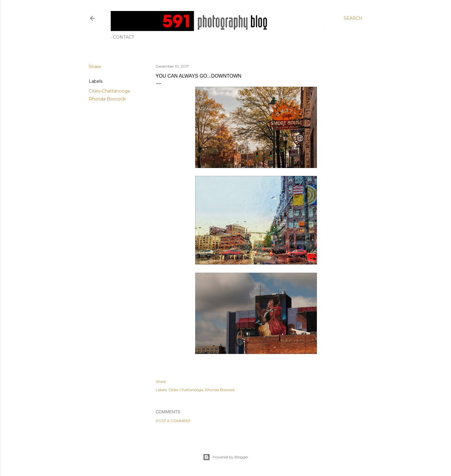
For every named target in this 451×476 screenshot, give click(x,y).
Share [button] (95, 67)
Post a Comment (173, 421)
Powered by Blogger (226, 457)
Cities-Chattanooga (109, 91)
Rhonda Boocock (107, 99)
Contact (123, 37)
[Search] (353, 18)
